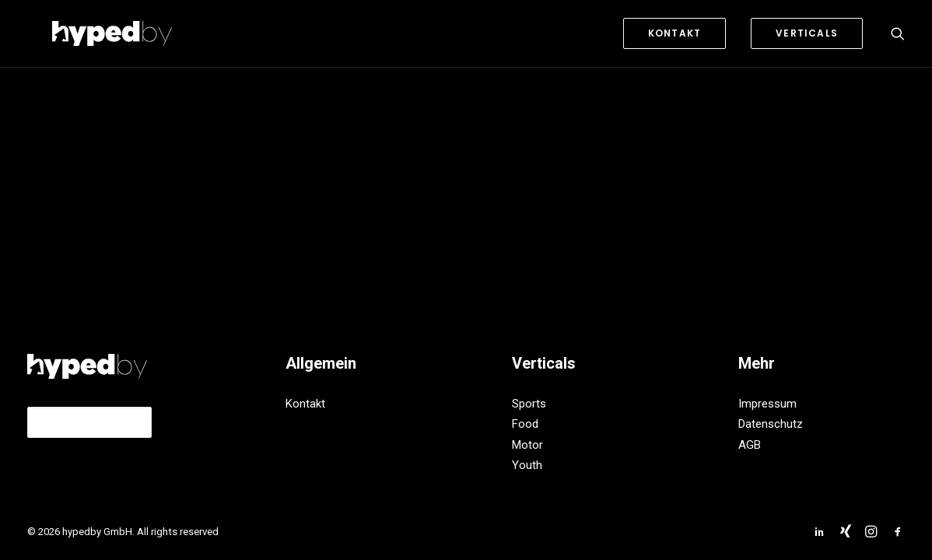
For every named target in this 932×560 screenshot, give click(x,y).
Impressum (767, 404)
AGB (750, 445)
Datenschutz (771, 424)
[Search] (898, 33)
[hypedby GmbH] (87, 33)
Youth (527, 465)
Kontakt (305, 404)
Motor (527, 445)
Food (525, 424)
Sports (529, 404)
